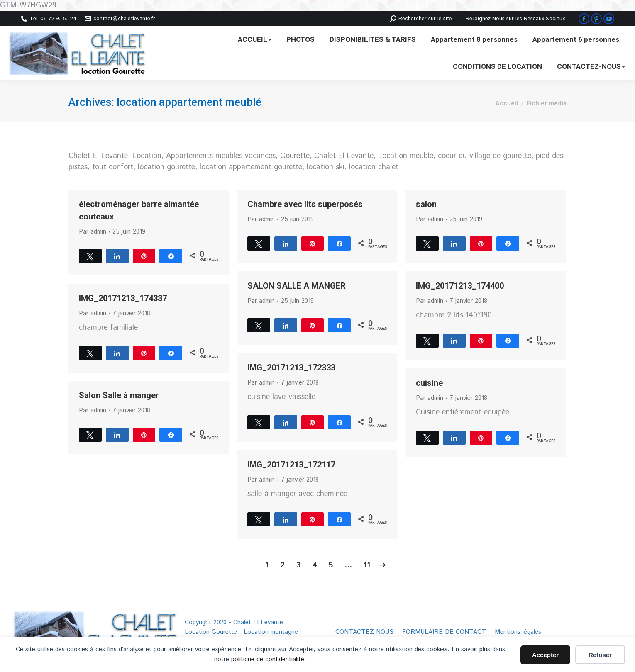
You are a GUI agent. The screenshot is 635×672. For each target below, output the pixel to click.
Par (93, 232)
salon (426, 204)
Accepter (545, 655)
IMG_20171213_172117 (291, 465)
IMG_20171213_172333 (291, 368)
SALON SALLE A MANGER (297, 286)
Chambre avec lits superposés (305, 204)
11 (367, 565)
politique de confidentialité (268, 659)
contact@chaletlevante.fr (120, 19)
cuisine (429, 383)
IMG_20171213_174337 (123, 298)
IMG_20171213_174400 (460, 286)
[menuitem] (255, 40)
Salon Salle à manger (119, 395)
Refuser (600, 655)
